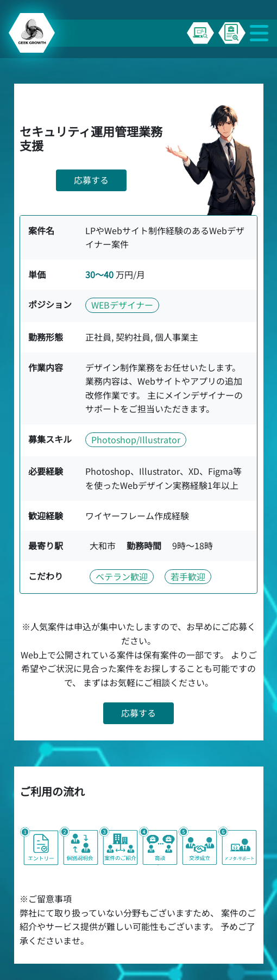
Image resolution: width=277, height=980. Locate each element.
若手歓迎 (188, 576)
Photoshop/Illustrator (136, 439)
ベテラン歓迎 (122, 576)
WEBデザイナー (122, 305)
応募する (91, 180)
